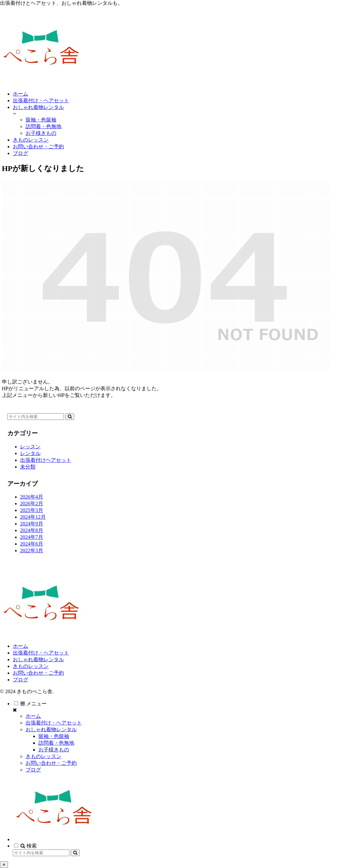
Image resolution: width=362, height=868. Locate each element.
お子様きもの (54, 750)
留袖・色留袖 (54, 736)
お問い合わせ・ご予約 (38, 673)
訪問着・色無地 (56, 743)
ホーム (20, 646)
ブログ (20, 680)
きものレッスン (31, 666)
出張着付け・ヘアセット (41, 653)
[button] (70, 417)
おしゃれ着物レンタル (38, 659)
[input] (36, 417)
